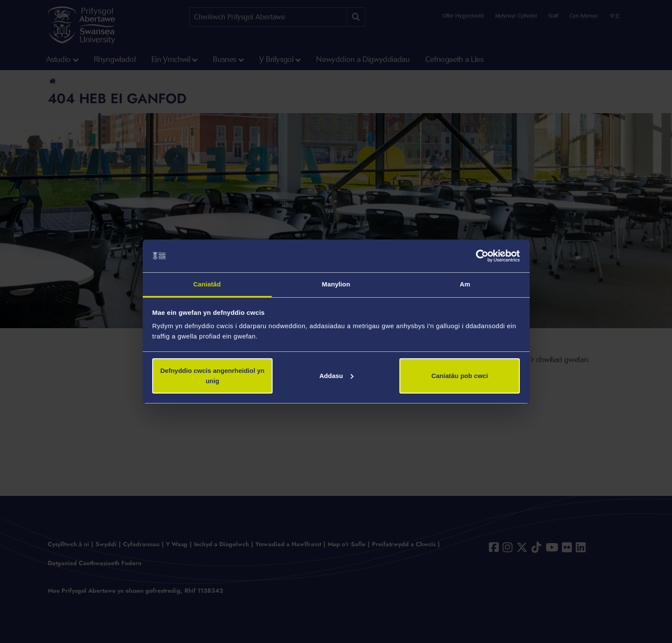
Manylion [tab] (336, 284)
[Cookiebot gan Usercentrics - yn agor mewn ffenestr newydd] (482, 256)
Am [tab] (465, 284)
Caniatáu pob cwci (460, 376)
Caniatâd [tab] (207, 284)
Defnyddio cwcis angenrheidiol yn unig (213, 376)
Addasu (336, 376)
